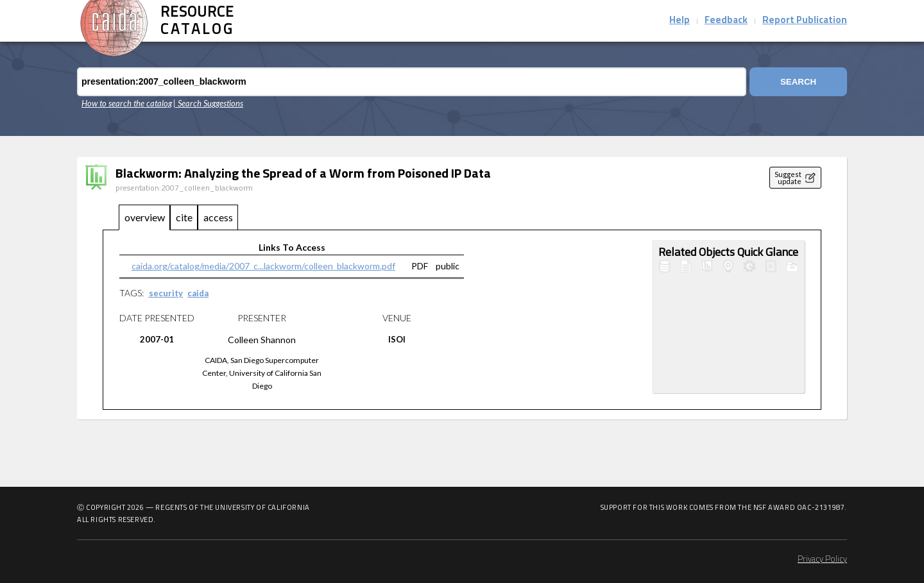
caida (198, 293)
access (218, 217)
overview (145, 217)
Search (798, 82)
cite (184, 217)
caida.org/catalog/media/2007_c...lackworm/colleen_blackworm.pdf (263, 266)
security (166, 293)
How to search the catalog (127, 103)
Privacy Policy (822, 560)
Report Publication (805, 21)
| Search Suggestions (208, 103)
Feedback (726, 21)
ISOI (397, 339)
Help (680, 21)
